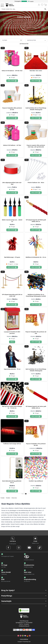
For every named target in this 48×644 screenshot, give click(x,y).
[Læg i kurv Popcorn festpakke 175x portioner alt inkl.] (36, 454)
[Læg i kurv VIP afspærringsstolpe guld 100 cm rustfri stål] (12, 305)
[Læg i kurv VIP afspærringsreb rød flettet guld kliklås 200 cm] (36, 230)
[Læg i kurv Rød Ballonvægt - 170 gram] (12, 267)
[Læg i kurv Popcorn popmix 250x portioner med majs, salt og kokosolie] (36, 155)
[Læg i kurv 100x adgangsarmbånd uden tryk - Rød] (12, 193)
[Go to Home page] (10, 5)
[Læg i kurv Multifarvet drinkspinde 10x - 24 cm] (36, 267)
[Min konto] (39, 5)
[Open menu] (2, 5)
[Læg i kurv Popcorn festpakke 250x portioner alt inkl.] (12, 118)
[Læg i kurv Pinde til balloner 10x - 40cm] (36, 193)
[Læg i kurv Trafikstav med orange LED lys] (12, 454)
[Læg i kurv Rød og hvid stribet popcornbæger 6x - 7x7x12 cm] (12, 416)
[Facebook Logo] (8, 548)
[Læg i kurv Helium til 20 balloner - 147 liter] (12, 155)
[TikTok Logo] (40, 548)
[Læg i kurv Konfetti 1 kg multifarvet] (36, 491)
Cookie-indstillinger (24, 639)
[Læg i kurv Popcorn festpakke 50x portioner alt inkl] (36, 342)
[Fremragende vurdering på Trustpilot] (24, 1)
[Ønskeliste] (42, 5)
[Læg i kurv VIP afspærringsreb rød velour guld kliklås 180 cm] (36, 416)
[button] (24, 590)
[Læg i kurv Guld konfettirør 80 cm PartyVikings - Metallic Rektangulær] (36, 118)
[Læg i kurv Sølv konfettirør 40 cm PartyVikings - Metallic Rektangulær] (36, 379)
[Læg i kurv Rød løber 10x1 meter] (36, 81)
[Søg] (45, 9)
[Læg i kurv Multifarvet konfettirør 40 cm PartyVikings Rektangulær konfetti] (36, 305)
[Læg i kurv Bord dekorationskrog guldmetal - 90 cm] (12, 491)
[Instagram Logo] (19, 548)
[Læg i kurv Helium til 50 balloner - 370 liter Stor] (12, 81)
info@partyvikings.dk (24, 626)
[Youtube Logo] (29, 548)
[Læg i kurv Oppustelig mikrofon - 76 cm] (12, 379)
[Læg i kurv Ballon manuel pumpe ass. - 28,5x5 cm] (12, 230)
